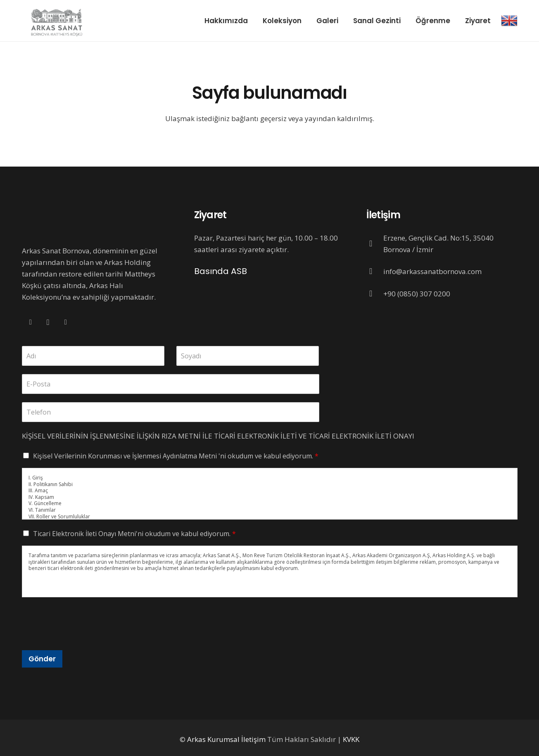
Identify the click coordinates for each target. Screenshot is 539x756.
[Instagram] (48, 323)
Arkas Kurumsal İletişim (226, 739)
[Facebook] (31, 323)
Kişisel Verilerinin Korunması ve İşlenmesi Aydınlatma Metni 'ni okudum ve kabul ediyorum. (176, 456)
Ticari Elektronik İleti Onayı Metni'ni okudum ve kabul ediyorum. (134, 534)
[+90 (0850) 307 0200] (375, 294)
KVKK (351, 739)
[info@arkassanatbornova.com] (375, 272)
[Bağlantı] (509, 21)
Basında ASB (221, 271)
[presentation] (85, 637)
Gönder (42, 659)
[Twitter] (66, 323)
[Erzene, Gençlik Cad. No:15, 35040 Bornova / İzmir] (375, 244)
